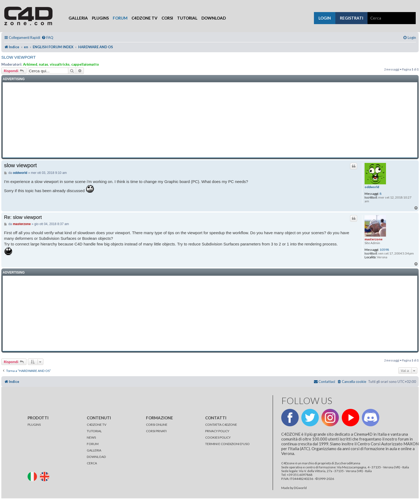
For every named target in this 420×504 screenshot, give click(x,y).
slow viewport (18, 57)
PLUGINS (34, 425)
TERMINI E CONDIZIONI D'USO (227, 444)
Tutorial (187, 18)
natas (44, 64)
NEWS (91, 437)
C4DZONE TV (97, 425)
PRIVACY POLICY (217, 431)
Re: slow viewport (23, 217)
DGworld (300, 488)
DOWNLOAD (96, 457)
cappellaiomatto (85, 64)
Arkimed (30, 64)
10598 (384, 250)
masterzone (374, 239)
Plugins (100, 18)
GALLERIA (94, 450)
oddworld (372, 187)
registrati (352, 18)
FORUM (93, 444)
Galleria (78, 18)
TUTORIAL (94, 431)
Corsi (167, 18)
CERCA (92, 463)
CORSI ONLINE (157, 425)
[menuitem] (47, 38)
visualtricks (60, 64)
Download (214, 18)
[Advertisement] (210, 120)
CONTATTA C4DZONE (221, 425)
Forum (120, 18)
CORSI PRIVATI (156, 431)
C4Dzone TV (145, 18)
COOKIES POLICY (218, 437)
